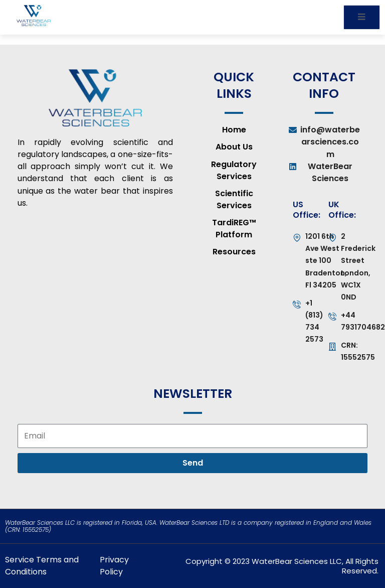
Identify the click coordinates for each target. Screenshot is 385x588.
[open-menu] (362, 17)
